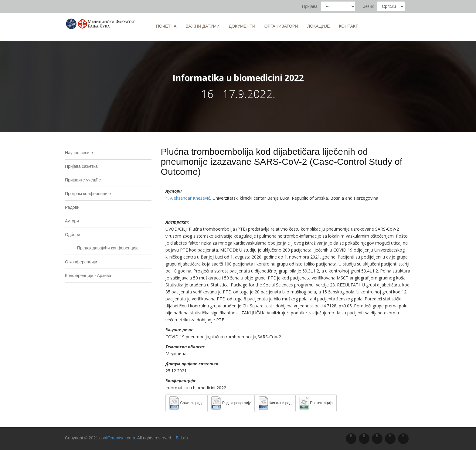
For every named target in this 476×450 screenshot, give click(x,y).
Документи (242, 26)
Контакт (348, 26)
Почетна (166, 26)
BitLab (182, 438)
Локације (318, 26)
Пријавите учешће (83, 180)
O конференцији (81, 262)
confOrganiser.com (117, 438)
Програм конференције (88, 194)
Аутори (72, 221)
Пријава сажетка (81, 166)
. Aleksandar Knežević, (189, 198)
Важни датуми (202, 26)
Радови (72, 207)
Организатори (281, 26)
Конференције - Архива (88, 276)
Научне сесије (79, 153)
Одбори (73, 235)
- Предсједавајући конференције (102, 248)
